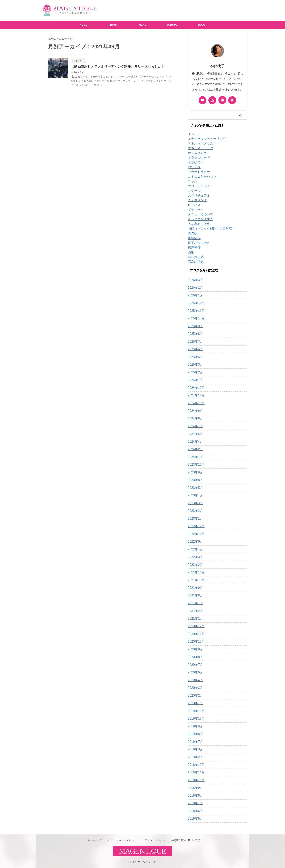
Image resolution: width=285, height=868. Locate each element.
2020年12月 (195, 626)
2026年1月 (194, 295)
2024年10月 (195, 403)
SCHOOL (172, 25)
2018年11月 (195, 772)
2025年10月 (195, 318)
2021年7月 (194, 603)
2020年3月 (194, 688)
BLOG (202, 25)
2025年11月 (195, 311)
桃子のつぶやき (198, 243)
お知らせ (193, 167)
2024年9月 (194, 411)
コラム (192, 181)
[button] (58, 68)
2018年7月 (194, 803)
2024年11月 (195, 395)
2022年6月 (194, 542)
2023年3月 (194, 503)
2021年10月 (195, 580)
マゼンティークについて (98, 840)
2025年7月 (194, 342)
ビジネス (193, 205)
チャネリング (196, 200)
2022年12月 (195, 526)
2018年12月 (195, 765)
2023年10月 (195, 465)
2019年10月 (195, 719)
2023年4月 (194, 495)
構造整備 (193, 248)
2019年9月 (194, 726)
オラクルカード (198, 158)
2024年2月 (194, 449)
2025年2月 (194, 372)
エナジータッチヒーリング (204, 139)
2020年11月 (195, 634)
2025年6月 (194, 349)
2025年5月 (194, 357)
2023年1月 (194, 519)
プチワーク (195, 210)
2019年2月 (194, 757)
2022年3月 (194, 557)
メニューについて (199, 214)
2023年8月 (194, 480)
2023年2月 (194, 511)
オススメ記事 (196, 153)
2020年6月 (194, 672)
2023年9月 (194, 472)
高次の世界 (195, 262)
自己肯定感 (195, 257)
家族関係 (193, 238)
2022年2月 (194, 565)
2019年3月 (194, 749)
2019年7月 (194, 742)
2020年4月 (194, 680)
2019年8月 (194, 734)
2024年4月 (194, 442)
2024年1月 (194, 457)
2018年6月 (194, 811)
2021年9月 (194, 588)
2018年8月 (194, 796)
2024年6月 (194, 434)
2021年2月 (194, 611)
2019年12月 (195, 711)
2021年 (63, 39)
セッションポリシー (127, 840)
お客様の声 (195, 162)
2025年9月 (194, 326)
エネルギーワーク (199, 148)
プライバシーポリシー (154, 840)
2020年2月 (194, 696)
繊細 (191, 252)
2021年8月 (194, 596)
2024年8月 (194, 419)
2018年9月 (194, 788)
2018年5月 (194, 819)
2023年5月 (194, 488)
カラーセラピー (198, 172)
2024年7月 (194, 426)
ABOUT (113, 25)
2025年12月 (195, 303)
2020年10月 (195, 642)
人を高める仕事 (198, 224)
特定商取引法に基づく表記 (186, 840)
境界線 (192, 233)
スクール (193, 191)
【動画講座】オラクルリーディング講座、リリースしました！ (115, 67)
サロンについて (198, 186)
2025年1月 (194, 380)
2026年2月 (194, 288)
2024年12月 (195, 388)
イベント (193, 134)
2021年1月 (194, 619)
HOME (83, 25)
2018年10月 (195, 780)
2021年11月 (195, 572)
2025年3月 (194, 365)
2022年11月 (195, 534)
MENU (142, 25)
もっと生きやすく (199, 219)
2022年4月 (194, 549)
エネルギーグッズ (199, 143)
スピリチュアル (198, 196)
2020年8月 (194, 657)
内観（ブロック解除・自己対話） (209, 229)
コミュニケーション (200, 177)
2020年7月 (194, 665)
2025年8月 (194, 334)
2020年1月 (194, 703)
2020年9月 (194, 649)
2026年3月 (194, 280)
